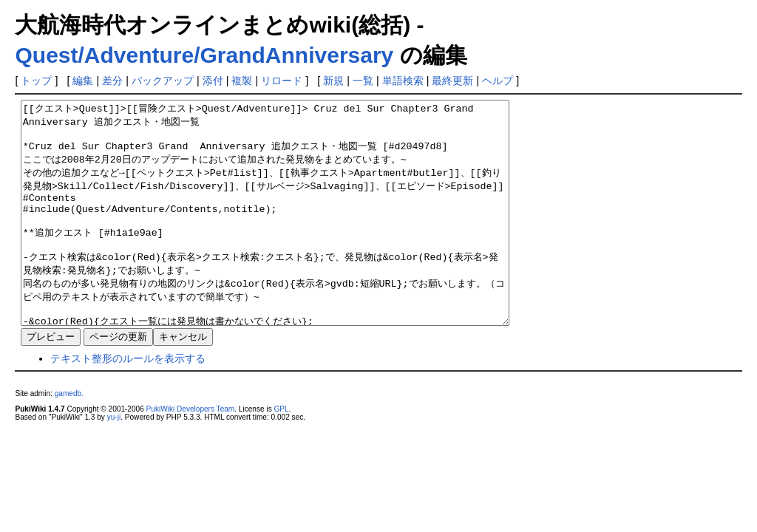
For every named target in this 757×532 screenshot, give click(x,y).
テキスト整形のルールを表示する (128, 403)
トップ (36, 81)
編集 (83, 81)
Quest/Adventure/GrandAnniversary (204, 55)
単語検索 (403, 81)
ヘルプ (498, 81)
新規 (333, 81)
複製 (242, 81)
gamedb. (69, 438)
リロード (282, 81)
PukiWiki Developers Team (191, 453)
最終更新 (452, 81)
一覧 (363, 81)
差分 (112, 81)
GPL (281, 453)
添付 (213, 81)
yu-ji (114, 461)
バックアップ (163, 81)
